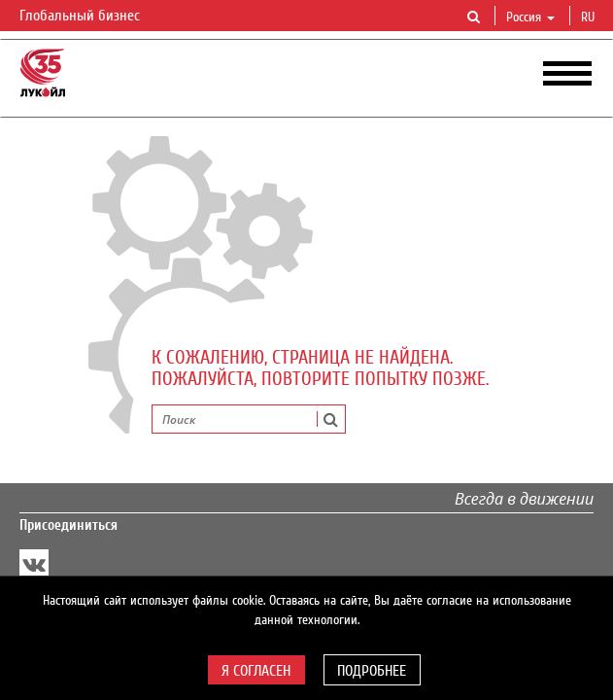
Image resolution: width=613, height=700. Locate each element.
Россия (530, 17)
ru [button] (590, 17)
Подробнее (372, 671)
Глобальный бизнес (91, 17)
